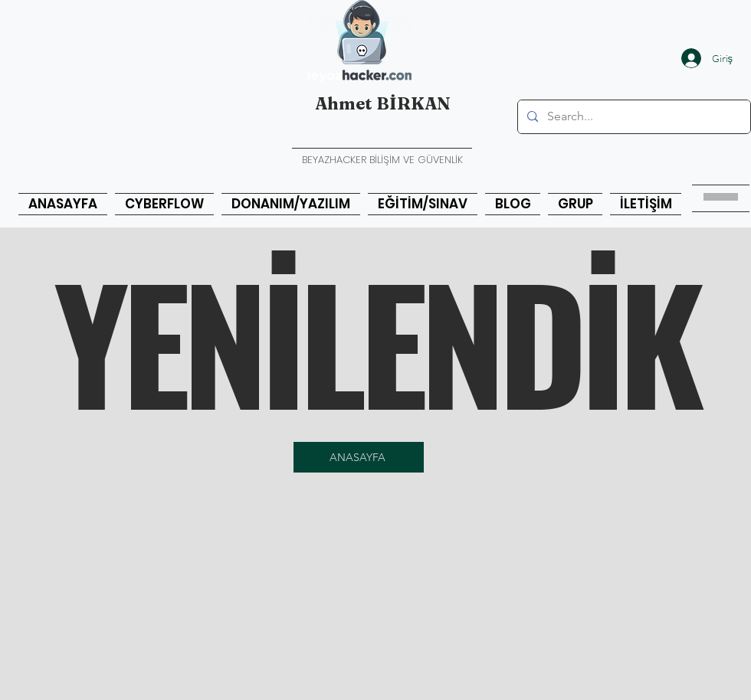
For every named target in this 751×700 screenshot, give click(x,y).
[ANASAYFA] (359, 457)
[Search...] (633, 117)
